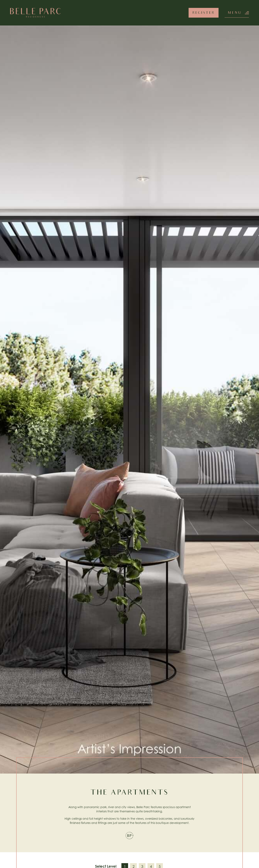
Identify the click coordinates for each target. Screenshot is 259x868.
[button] (237, 13)
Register (204, 13)
